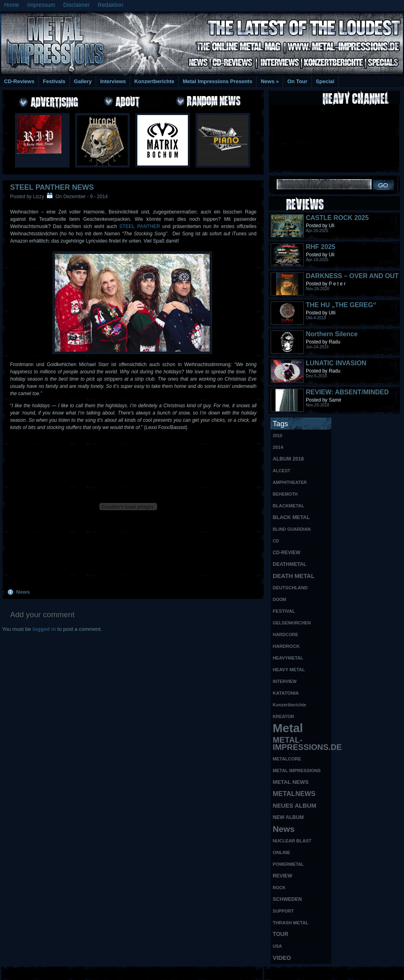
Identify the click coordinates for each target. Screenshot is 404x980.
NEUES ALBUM (295, 806)
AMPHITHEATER (290, 482)
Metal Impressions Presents (217, 81)
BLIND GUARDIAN (292, 529)
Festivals (54, 81)
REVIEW (282, 876)
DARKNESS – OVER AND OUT (352, 276)
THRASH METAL (291, 923)
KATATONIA (286, 693)
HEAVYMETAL (288, 658)
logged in (44, 629)
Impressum (41, 5)
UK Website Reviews (341, 972)
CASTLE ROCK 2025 (337, 218)
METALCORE (287, 759)
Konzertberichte (154, 81)
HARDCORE (285, 634)
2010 (278, 436)
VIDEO (282, 958)
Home (12, 5)
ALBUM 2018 (288, 459)
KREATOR (283, 716)
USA (277, 946)
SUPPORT (283, 911)
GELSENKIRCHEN (292, 623)
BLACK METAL (291, 517)
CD (276, 541)
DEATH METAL (294, 576)
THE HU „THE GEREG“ (341, 305)
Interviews (113, 81)
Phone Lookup (384, 972)
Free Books (34, 972)
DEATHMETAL (290, 564)
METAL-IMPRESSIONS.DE (302, 743)
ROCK (279, 888)
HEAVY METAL (289, 670)
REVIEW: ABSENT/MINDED (347, 392)
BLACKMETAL (288, 506)
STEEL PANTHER (140, 226)
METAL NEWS (291, 782)
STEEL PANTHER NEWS (52, 187)
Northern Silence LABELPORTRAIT (333, 338)
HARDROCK (286, 646)
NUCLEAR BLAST (292, 841)
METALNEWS (294, 794)
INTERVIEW (285, 681)
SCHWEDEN (287, 899)
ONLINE (281, 852)
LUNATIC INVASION (336, 363)
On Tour (297, 81)
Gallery (83, 81)
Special (325, 81)
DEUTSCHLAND (290, 588)
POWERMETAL (288, 864)
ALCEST (282, 471)
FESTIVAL (284, 611)
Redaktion (110, 5)
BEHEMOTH (285, 494)
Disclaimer (77, 5)
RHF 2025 (321, 247)
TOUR (281, 934)
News (270, 81)
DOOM (279, 599)
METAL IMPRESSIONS (297, 771)
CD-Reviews (19, 81)
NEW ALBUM (288, 817)
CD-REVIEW (286, 553)
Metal (288, 728)
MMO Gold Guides (294, 972)
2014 (278, 447)
